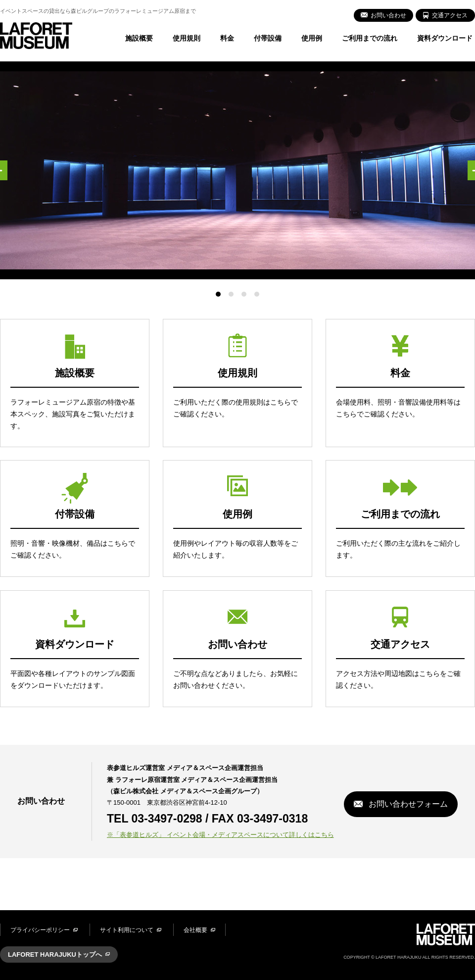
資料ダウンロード (445, 38)
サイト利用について (127, 930)
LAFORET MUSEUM (36, 36)
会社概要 (195, 930)
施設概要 (139, 38)
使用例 (312, 38)
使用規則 (187, 38)
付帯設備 (268, 38)
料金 (227, 38)
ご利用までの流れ (370, 38)
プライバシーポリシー (40, 930)
